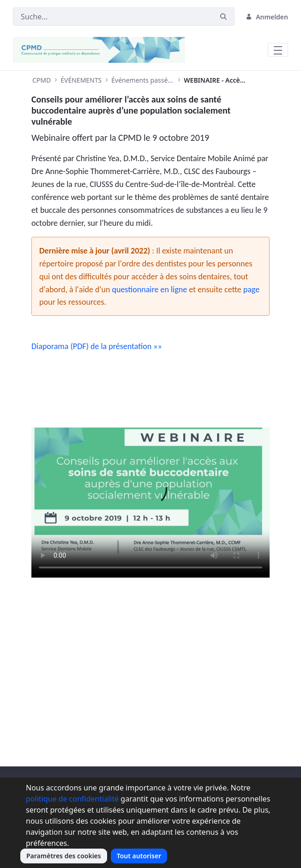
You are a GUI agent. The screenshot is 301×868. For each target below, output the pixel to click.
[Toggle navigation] (278, 50)
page (251, 289)
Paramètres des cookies (64, 856)
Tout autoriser (139, 856)
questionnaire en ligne (150, 289)
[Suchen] (113, 17)
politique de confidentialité (72, 799)
